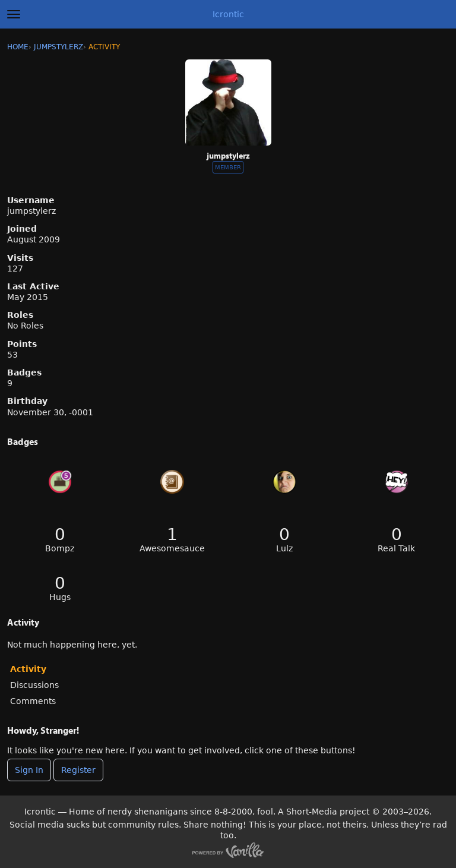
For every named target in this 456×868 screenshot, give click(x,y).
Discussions (34, 685)
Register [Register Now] (78, 770)
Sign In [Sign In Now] (29, 770)
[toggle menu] (14, 14)
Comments (33, 701)
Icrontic (228, 14)
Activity (28, 669)
